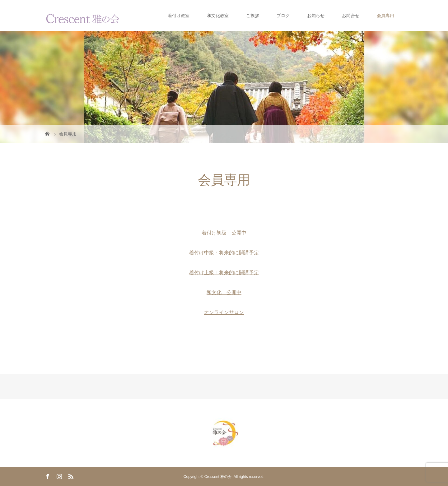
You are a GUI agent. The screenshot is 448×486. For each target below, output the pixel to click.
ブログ (283, 16)
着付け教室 (179, 16)
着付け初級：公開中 (224, 233)
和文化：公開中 (224, 292)
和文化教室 (218, 16)
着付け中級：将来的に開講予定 (224, 253)
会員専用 (385, 16)
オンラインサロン (224, 312)
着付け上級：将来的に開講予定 (224, 273)
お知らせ (316, 16)
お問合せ (351, 16)
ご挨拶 (253, 16)
